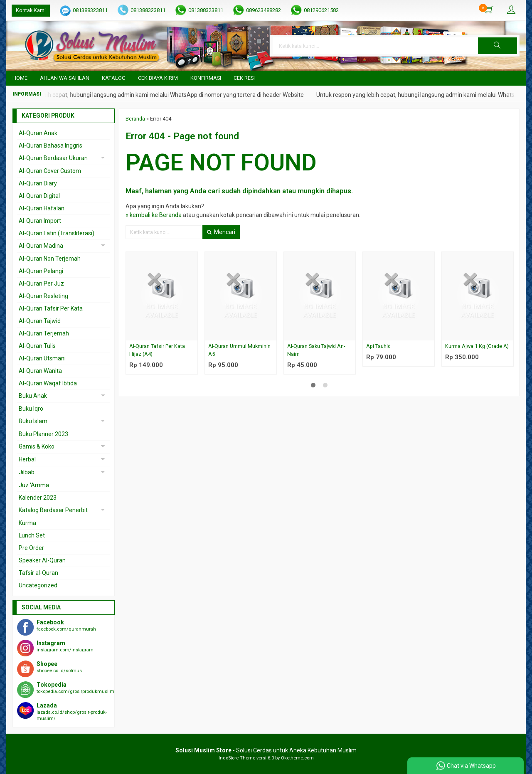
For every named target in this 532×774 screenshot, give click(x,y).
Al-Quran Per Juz (41, 283)
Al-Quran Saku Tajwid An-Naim (316, 350)
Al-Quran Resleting (43, 296)
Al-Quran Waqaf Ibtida (48, 383)
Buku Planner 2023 (43, 434)
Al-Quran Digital (39, 196)
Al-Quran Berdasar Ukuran (53, 158)
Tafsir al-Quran (38, 573)
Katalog (114, 78)
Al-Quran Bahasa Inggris (50, 145)
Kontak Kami (31, 10)
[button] (498, 46)
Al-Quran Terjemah (44, 333)
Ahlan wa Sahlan (65, 78)
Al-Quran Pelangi (41, 271)
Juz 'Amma (34, 485)
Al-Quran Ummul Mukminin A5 (239, 350)
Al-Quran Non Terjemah (50, 259)
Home (20, 78)
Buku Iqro (31, 409)
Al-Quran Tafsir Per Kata (51, 308)
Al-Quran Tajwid (40, 321)
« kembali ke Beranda (154, 215)
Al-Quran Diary (38, 183)
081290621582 (321, 10)
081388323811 (90, 10)
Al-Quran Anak (38, 133)
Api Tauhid (378, 346)
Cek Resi (244, 78)
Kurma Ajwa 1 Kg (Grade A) (477, 346)
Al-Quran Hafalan (42, 208)
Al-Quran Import (40, 221)
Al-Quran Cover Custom (50, 171)
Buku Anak (33, 396)
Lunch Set (32, 535)
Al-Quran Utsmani (42, 358)
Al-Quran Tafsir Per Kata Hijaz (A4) (157, 350)
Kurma (27, 523)
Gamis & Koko (37, 446)
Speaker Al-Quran (42, 560)
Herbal (27, 459)
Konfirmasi (206, 78)
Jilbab (27, 472)
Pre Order (31, 548)
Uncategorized (38, 585)
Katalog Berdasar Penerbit (53, 510)
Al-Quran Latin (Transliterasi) (57, 233)
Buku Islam (33, 421)
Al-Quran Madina (41, 246)
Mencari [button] (221, 232)
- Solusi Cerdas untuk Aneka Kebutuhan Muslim (266, 750)
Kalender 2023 (38, 498)
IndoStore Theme (237, 758)
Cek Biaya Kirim (158, 78)
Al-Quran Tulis (37, 346)
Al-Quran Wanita (40, 371)
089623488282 (264, 10)
